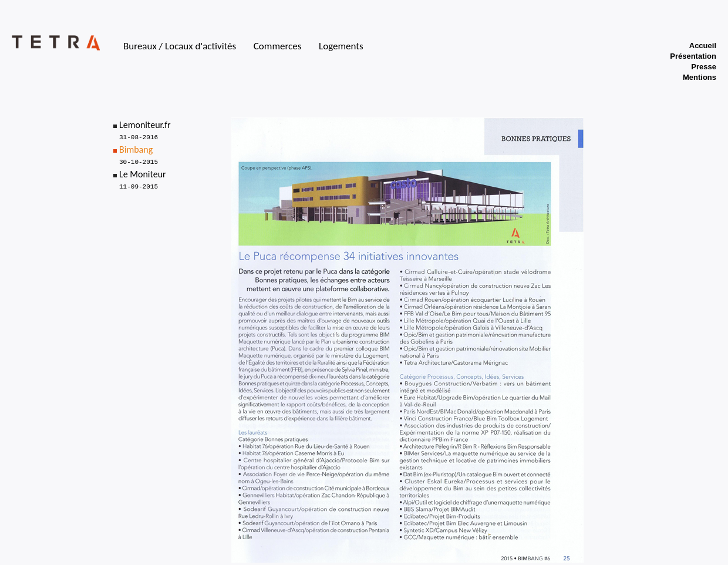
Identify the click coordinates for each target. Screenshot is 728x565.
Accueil (703, 46)
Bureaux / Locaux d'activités (180, 46)
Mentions (700, 77)
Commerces (278, 46)
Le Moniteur (143, 174)
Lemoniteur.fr (145, 125)
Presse (704, 67)
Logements (341, 46)
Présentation (693, 56)
